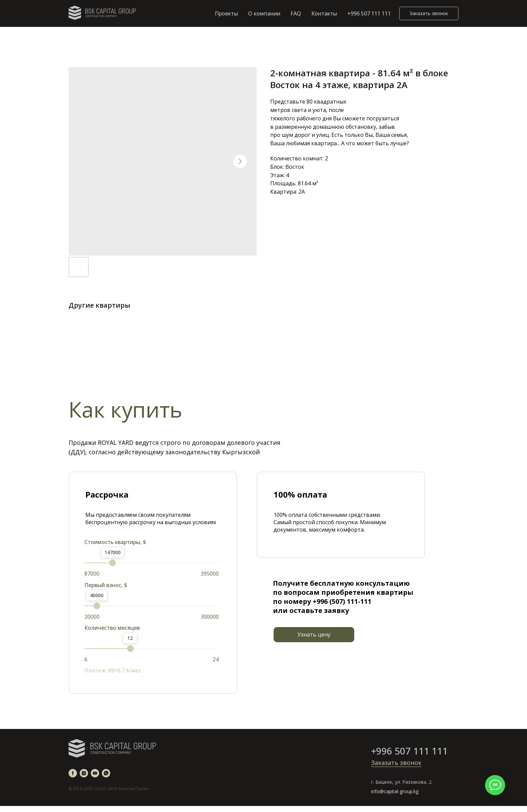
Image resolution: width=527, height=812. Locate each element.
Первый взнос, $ (106, 585)
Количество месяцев (112, 628)
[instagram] (84, 773)
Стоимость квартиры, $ (115, 542)
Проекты (226, 13)
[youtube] (95, 773)
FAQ (296, 13)
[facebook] (73, 773)
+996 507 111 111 (369, 13)
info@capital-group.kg (395, 791)
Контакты (324, 13)
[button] (429, 13)
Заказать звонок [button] (396, 763)
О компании (264, 13)
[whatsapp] (106, 773)
